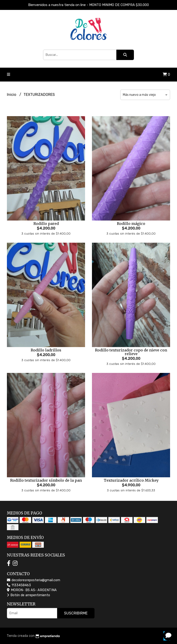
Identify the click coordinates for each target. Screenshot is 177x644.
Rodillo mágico (131, 224)
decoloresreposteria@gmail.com (34, 580)
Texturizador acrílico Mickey (131, 480)
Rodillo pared (46, 224)
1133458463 (19, 585)
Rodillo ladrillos (46, 350)
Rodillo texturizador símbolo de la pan (46, 480)
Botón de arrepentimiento (28, 595)
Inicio (12, 95)
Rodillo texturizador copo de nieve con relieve (131, 352)
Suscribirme (76, 613)
